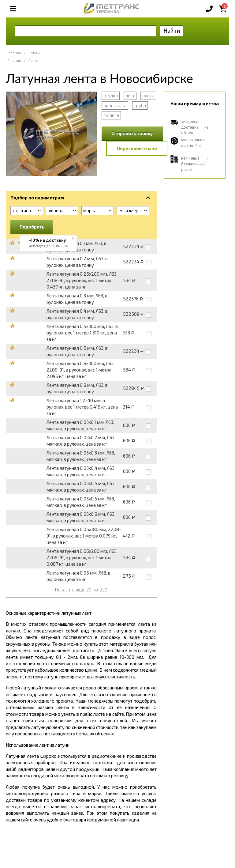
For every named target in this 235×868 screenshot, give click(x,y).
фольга (111, 115)
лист (130, 96)
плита (148, 96)
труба (140, 105)
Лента (33, 60)
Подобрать (32, 227)
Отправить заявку (132, 133)
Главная (14, 53)
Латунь (34, 53)
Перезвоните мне (137, 148)
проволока (115, 105)
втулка (111, 96)
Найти (172, 30)
